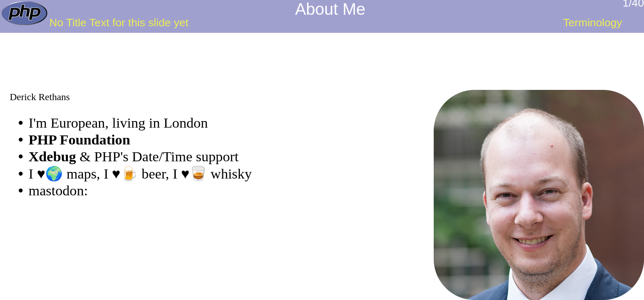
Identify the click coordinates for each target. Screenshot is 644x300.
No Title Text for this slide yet (119, 23)
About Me (330, 9)
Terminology (593, 23)
